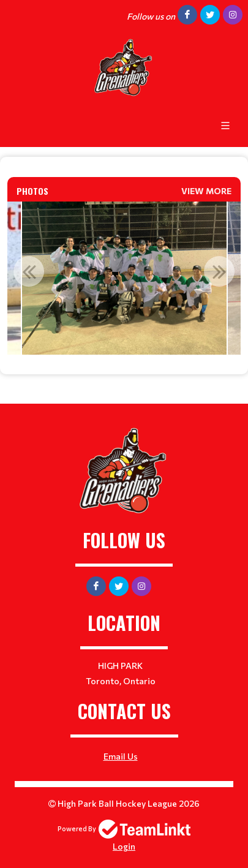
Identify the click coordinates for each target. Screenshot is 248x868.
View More (206, 191)
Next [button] (219, 271)
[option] (124, 278)
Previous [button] (29, 271)
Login (124, 846)
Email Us (121, 756)
